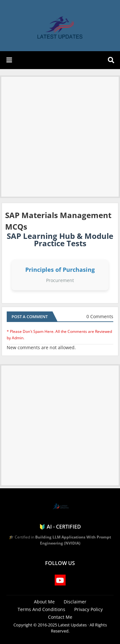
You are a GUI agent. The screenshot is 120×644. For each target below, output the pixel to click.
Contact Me (60, 617)
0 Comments (100, 316)
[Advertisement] (60, 137)
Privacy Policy (88, 609)
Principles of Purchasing (60, 270)
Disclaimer (75, 602)
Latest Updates (72, 625)
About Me (44, 602)
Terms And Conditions (41, 609)
